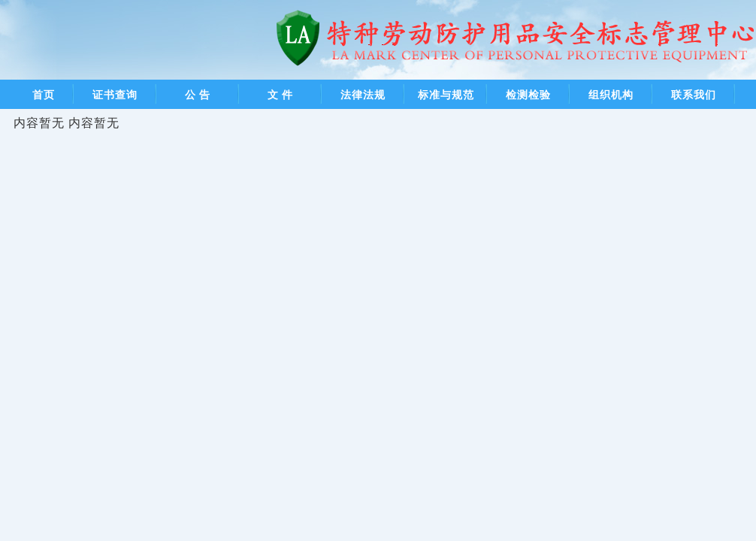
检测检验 (528, 95)
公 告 (198, 95)
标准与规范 (446, 95)
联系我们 (694, 95)
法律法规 (363, 95)
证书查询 (115, 95)
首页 (44, 95)
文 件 (281, 95)
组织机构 (611, 95)
